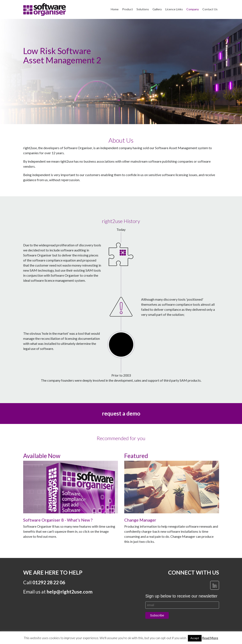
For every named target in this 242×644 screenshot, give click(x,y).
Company (193, 9)
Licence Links (174, 9)
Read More (210, 638)
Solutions (143, 9)
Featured (136, 456)
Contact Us (210, 9)
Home (115, 9)
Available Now (42, 456)
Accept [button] (195, 638)
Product (128, 9)
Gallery (157, 9)
